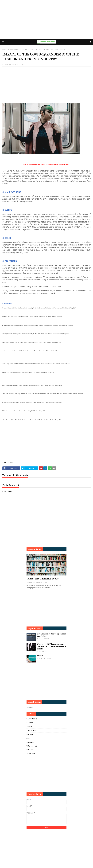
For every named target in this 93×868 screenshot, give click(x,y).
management (32, 746)
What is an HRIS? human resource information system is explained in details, (52, 647)
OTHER (30, 727)
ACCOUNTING (32, 719)
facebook (30, 707)
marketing (31, 750)
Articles (10, 49)
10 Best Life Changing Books (43, 579)
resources (31, 754)
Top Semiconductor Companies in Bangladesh (51, 635)
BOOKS (40, 656)
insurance (31, 742)
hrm (29, 738)
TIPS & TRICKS (32, 731)
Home (4, 49)
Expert (6, 64)
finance (30, 734)
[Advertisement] (46, 19)
